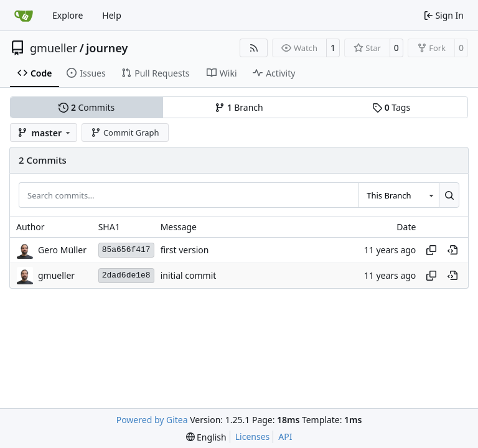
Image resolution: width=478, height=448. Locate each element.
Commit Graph (125, 133)
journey (107, 48)
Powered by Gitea (152, 420)
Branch (239, 107)
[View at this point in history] (452, 250)
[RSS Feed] (254, 48)
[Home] (24, 16)
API (285, 436)
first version (185, 250)
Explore (68, 15)
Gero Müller (62, 250)
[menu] (206, 437)
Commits (87, 107)
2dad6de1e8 (126, 275)
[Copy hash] (431, 250)
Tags (391, 107)
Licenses (253, 436)
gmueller (54, 48)
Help (112, 15)
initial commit (189, 275)
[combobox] (398, 195)
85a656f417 (126, 250)
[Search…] (449, 195)
